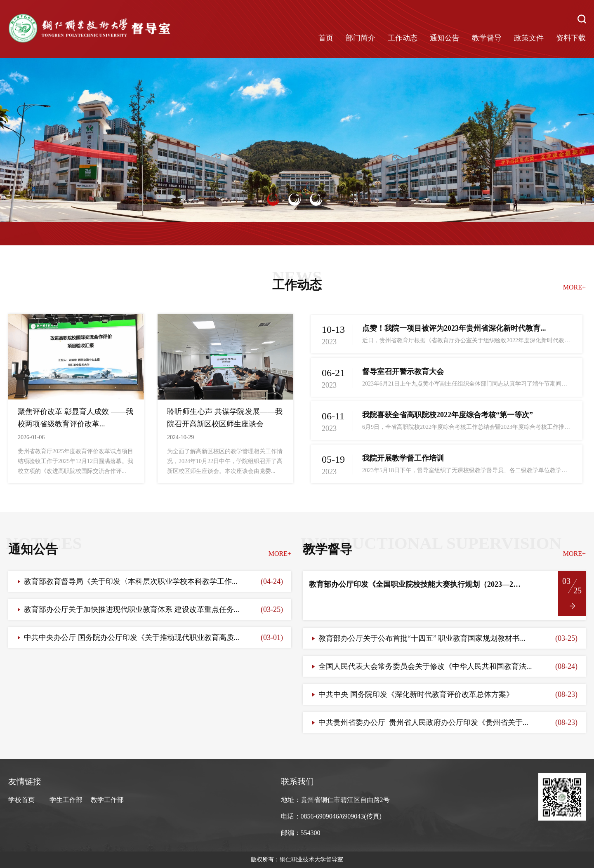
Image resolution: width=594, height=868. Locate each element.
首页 (326, 38)
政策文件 (529, 38)
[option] (297, 140)
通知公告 (445, 38)
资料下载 (571, 38)
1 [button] (273, 200)
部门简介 (361, 38)
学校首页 (21, 800)
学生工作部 (66, 800)
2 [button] (295, 200)
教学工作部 (107, 800)
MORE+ (574, 287)
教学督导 (487, 38)
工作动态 (403, 38)
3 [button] (316, 200)
